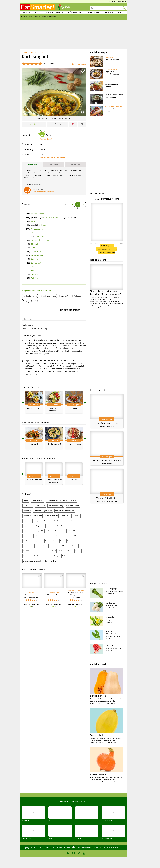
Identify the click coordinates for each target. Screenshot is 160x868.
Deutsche (38, 556)
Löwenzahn (110, 617)
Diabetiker (73, 531)
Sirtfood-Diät (40, 506)
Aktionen (109, 12)
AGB (53, 847)
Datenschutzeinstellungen (83, 847)
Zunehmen (27, 556)
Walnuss (77, 296)
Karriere (34, 847)
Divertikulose (28, 536)
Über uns (26, 847)
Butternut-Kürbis (98, 696)
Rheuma (75, 546)
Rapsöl (33, 221)
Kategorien (27, 849)
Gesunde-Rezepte (73, 506)
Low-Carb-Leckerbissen (107, 423)
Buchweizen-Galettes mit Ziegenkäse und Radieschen (76, 595)
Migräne (65, 546)
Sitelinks (41, 847)
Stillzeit (62, 551)
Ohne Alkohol (66, 516)
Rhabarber (110, 645)
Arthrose (63, 531)
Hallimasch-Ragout (112, 59)
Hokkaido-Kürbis (38, 214)
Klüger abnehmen (76, 12)
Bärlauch (109, 631)
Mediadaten (117, 847)
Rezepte (38, 12)
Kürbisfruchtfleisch (51, 217)
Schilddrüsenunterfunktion (33, 551)
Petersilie (35, 274)
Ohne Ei (77, 516)
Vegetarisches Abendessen (56, 526)
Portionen (78, 208)
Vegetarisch (27, 521)
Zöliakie (78, 551)
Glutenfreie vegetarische (43, 511)
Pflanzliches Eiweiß (54, 444)
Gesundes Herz (50, 561)
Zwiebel (34, 233)
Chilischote (39, 236)
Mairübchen (110, 603)
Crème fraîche (37, 252)
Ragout (26, 501)
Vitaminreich (52, 531)
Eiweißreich (34, 444)
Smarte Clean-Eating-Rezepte (107, 461)
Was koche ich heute (34, 480)
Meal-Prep (74, 480)
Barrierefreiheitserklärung (103, 847)
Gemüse (47, 556)
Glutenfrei (27, 511)
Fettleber (76, 536)
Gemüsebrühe (37, 255)
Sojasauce (35, 259)
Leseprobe (94, 243)
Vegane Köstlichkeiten (107, 498)
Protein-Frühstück (74, 444)
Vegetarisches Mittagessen (33, 526)
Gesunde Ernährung (55, 12)
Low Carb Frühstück (34, 408)
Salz (32, 267)
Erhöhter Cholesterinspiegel (59, 536)
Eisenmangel (41, 536)
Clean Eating (28, 506)
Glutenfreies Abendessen (65, 511)
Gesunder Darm (51, 541)
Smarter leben (94, 12)
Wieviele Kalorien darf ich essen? (53, 157)
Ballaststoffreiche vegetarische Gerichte (61, 501)
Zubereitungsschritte (31, 335)
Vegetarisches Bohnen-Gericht (65, 521)
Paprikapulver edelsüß (40, 240)
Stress (70, 551)
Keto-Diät (74, 408)
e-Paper (121, 243)
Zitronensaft (36, 263)
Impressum (59, 847)
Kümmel (34, 244)
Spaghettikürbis (98, 735)
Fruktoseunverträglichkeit (33, 541)
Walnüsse (35, 278)
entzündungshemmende (32, 561)
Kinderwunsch (28, 546)
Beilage (56, 556)
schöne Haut (51, 551)
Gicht (62, 541)
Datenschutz (69, 847)
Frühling (26, 12)
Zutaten (26, 204)
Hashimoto (71, 541)
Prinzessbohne (37, 229)
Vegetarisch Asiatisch (43, 521)
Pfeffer (33, 271)
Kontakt (48, 847)
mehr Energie (54, 546)
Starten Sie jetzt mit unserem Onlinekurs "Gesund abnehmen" (107, 280)
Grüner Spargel (111, 589)
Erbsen (44, 225)
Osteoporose (67, 556)
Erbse (25, 301)
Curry (33, 248)
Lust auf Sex (41, 546)
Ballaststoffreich (37, 501)
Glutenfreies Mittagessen (32, 516)
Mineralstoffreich (51, 516)
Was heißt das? (46, 139)
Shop (119, 12)
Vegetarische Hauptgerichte (33, 531)
